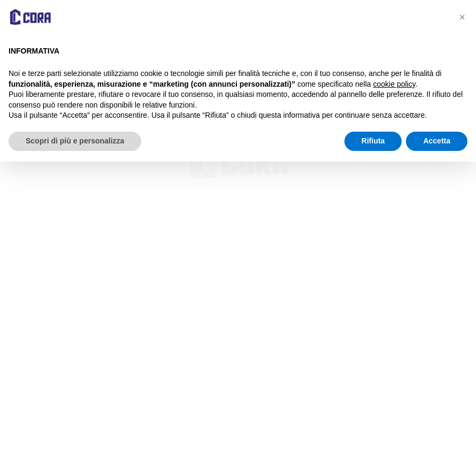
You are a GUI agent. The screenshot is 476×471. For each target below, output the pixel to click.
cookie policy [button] (394, 84)
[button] (462, 17)
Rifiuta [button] (373, 141)
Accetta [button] (437, 141)
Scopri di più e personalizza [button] (75, 141)
